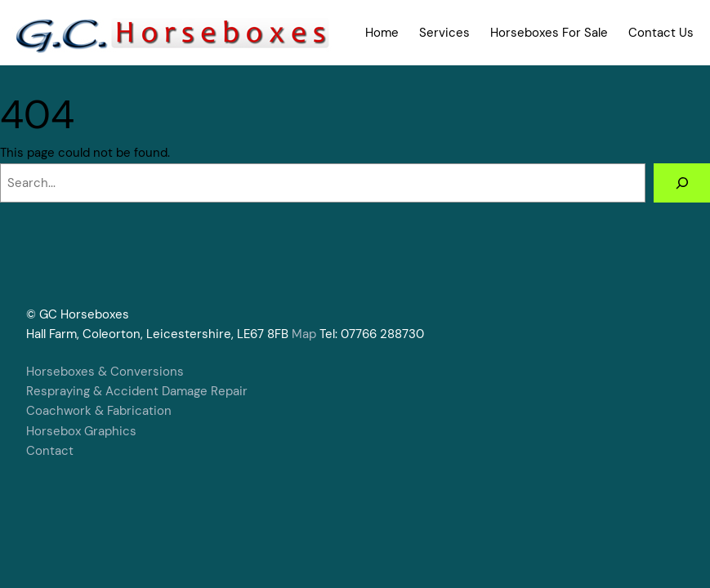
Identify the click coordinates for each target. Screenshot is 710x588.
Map (304, 334)
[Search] (682, 183)
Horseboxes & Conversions (105, 372)
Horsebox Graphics (81, 431)
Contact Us (661, 33)
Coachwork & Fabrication (99, 411)
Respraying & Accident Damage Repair (137, 391)
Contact (50, 451)
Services (444, 33)
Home (382, 33)
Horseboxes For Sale (549, 33)
